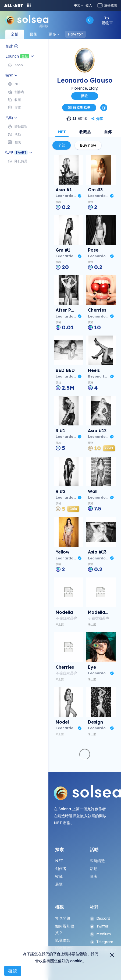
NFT (62, 132)
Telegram (102, 942)
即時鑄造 (97, 861)
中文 (77, 5)
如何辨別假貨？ (65, 929)
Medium (100, 934)
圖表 (94, 876)
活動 (94, 869)
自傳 (108, 132)
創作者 (61, 869)
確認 (13, 971)
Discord (100, 918)
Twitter (99, 926)
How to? (75, 34)
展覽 (59, 884)
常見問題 (63, 918)
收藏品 (85, 132)
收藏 (59, 876)
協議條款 (63, 940)
